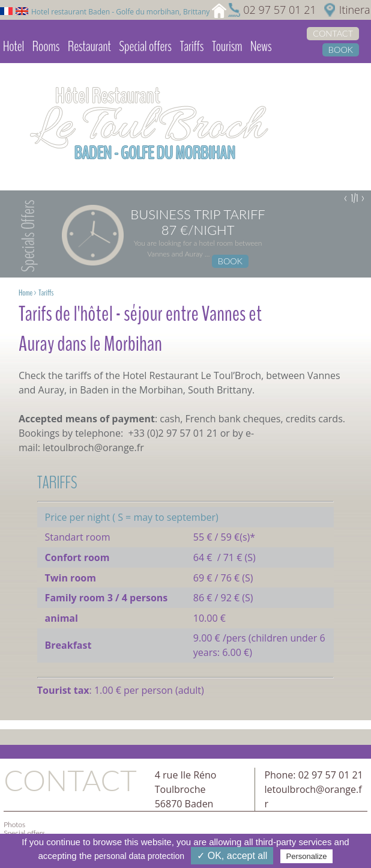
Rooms (46, 46)
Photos (14, 824)
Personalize (307, 856)
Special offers (145, 46)
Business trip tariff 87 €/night (198, 222)
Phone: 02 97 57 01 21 (313, 775)
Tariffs (192, 46)
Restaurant (89, 46)
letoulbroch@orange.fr (93, 448)
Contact (333, 33)
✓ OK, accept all (232, 856)
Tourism (227, 46)
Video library (27, 77)
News (261, 46)
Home (26, 293)
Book (341, 50)
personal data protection (139, 856)
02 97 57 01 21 (279, 10)
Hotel (14, 46)
